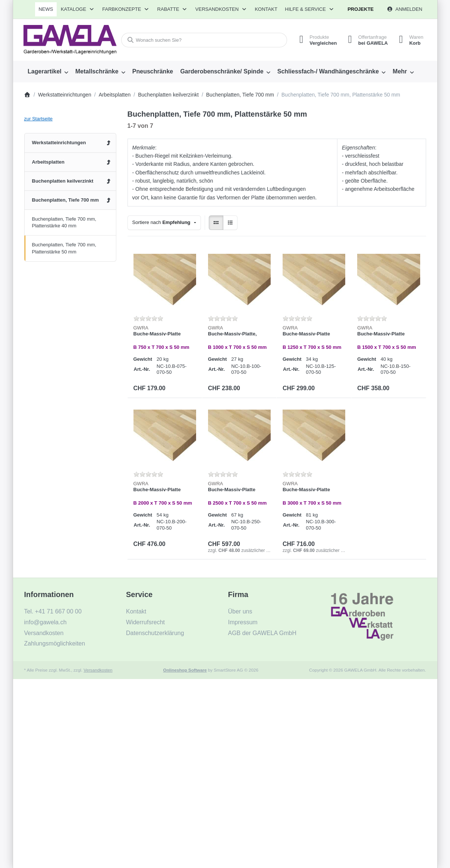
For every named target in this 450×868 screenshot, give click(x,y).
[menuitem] (46, 9)
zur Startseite (39, 119)
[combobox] (204, 40)
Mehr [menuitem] (400, 71)
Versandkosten (98, 670)
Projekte (361, 9)
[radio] (216, 223)
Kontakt (266, 9)
